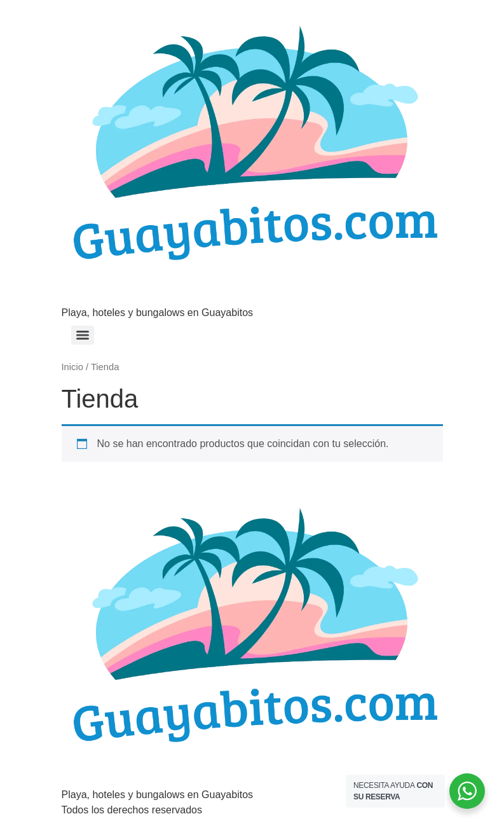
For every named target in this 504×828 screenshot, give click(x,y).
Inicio (72, 367)
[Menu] (83, 335)
